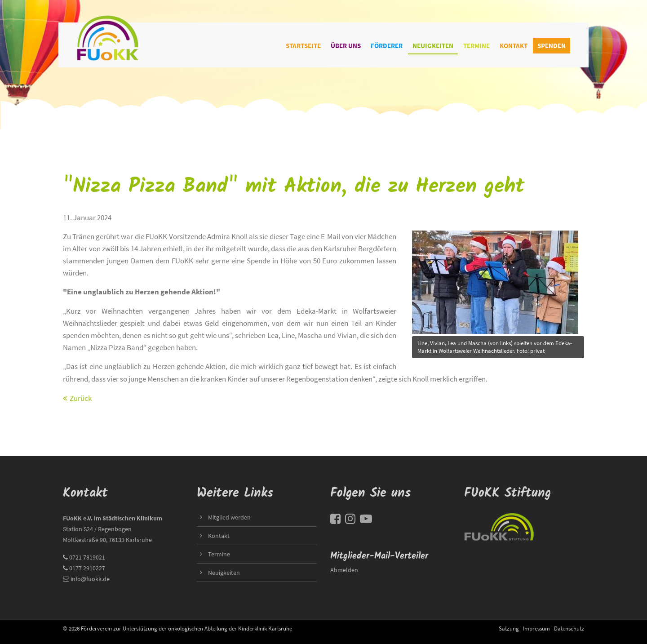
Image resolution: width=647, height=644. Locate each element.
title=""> (495, 280)
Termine (476, 46)
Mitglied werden (229, 517)
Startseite (303, 46)
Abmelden (344, 570)
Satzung (509, 628)
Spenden (552, 46)
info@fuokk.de (90, 579)
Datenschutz (569, 628)
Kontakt (514, 46)
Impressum (536, 628)
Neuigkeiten (433, 46)
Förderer (387, 46)
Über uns (346, 46)
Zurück (81, 398)
